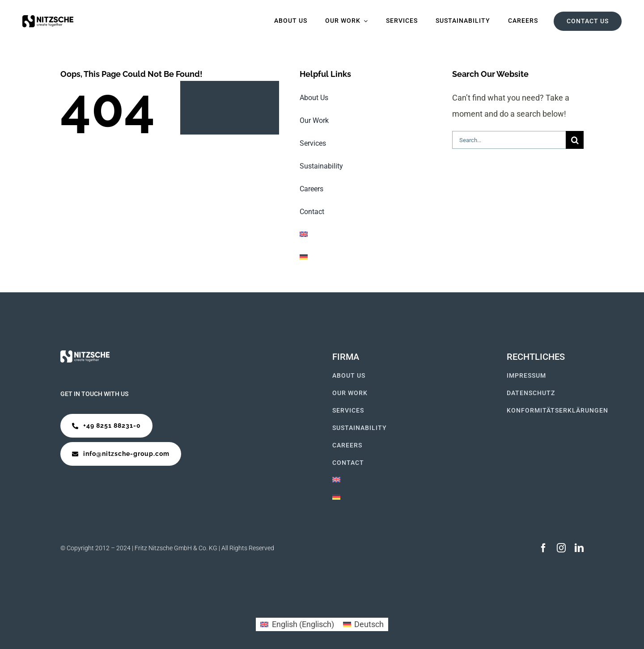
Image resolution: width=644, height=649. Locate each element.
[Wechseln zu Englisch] (365, 235)
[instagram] (561, 548)
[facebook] (543, 548)
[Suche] (575, 140)
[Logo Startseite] (48, 19)
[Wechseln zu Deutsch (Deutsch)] (363, 624)
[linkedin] (579, 548)
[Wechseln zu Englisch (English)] (297, 624)
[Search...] (509, 140)
